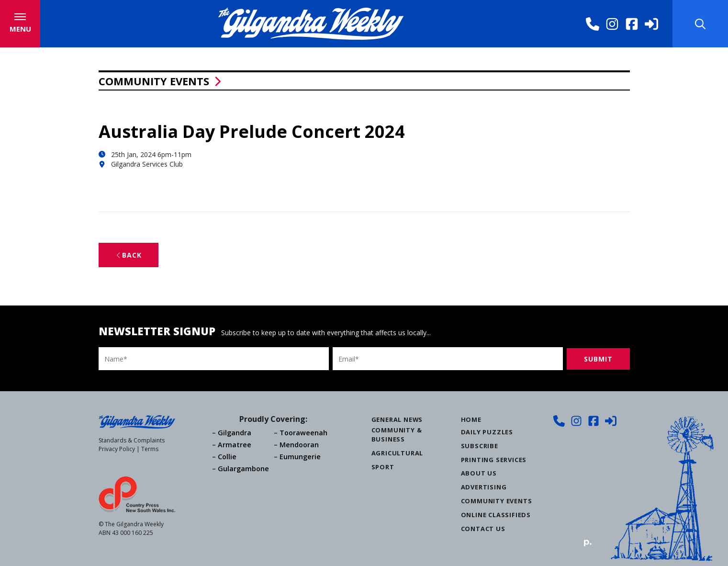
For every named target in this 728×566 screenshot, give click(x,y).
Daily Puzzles (487, 432)
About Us (479, 473)
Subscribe (480, 446)
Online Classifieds (496, 515)
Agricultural (398, 453)
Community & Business (397, 435)
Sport (383, 467)
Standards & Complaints (132, 440)
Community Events (154, 81)
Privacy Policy (117, 449)
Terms (150, 449)
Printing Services (494, 460)
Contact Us (483, 529)
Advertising (484, 487)
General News (397, 419)
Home (471, 419)
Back (129, 255)
